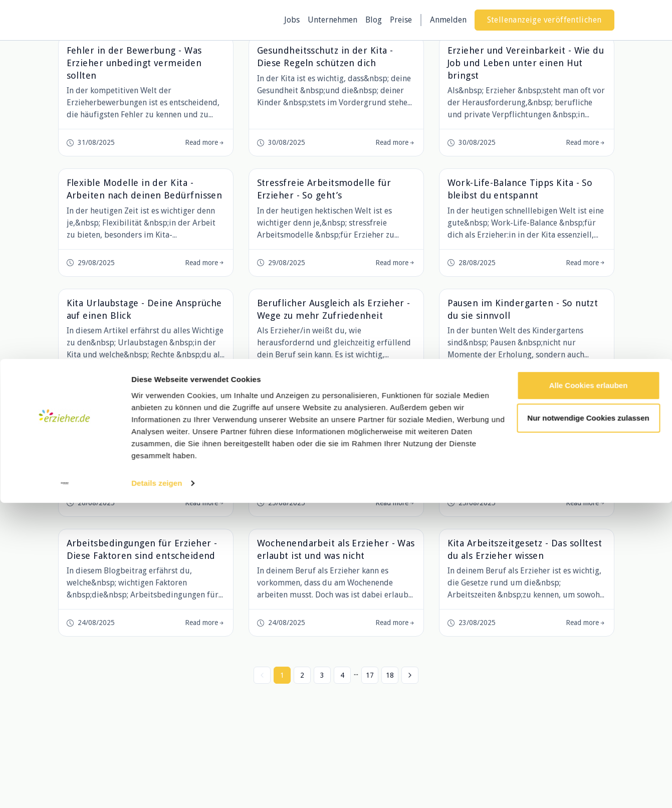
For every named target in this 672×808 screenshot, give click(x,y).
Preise (401, 20)
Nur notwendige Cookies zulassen (588, 723)
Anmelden (448, 20)
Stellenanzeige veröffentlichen (544, 20)
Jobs (292, 20)
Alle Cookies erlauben (589, 690)
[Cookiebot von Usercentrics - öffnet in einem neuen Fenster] (65, 788)
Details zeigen (157, 788)
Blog (374, 20)
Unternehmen (332, 20)
